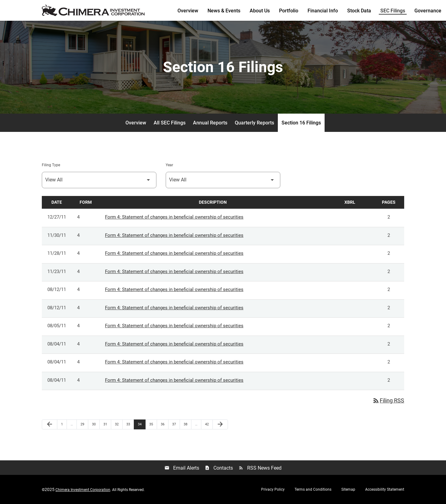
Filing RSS (388, 400)
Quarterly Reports (254, 123)
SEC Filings (393, 11)
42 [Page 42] (209, 424)
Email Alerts (182, 468)
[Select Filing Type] (99, 180)
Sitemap (348, 489)
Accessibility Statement (385, 489)
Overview (188, 11)
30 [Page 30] (96, 424)
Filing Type (51, 165)
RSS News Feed (260, 468)
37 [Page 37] (176, 424)
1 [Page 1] (64, 424)
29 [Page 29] (84, 424)
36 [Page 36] (164, 424)
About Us (260, 11)
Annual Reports (210, 123)
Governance (428, 11)
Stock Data (359, 11)
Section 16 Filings (301, 123)
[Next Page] (220, 424)
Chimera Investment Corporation (83, 490)
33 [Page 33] (130, 424)
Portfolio (289, 11)
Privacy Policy (273, 489)
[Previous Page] (50, 424)
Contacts (219, 468)
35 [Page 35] (153, 424)
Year (169, 165)
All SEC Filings (170, 123)
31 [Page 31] (107, 424)
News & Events (224, 11)
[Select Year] (223, 180)
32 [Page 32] (118, 424)
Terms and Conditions (313, 489)
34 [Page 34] (141, 424)
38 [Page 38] (187, 424)
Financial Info (323, 11)
